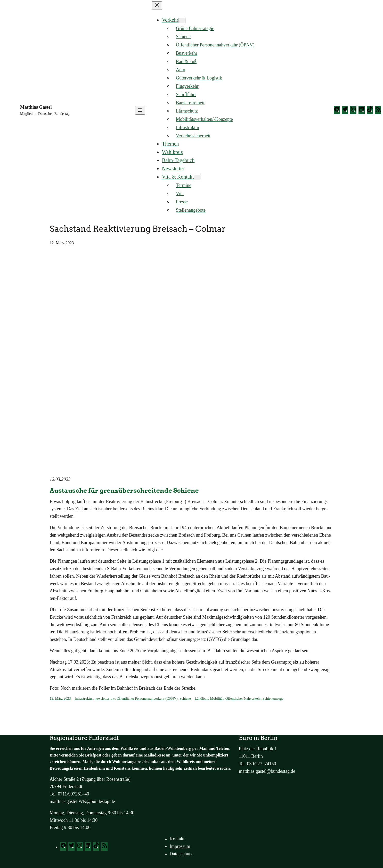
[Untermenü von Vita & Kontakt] (197, 177)
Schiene (185, 699)
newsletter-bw (105, 699)
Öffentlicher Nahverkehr (243, 699)
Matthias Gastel (36, 107)
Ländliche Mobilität (209, 699)
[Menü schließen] (157, 6)
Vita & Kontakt (178, 177)
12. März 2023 (60, 699)
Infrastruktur (84, 699)
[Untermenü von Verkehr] (182, 21)
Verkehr (170, 20)
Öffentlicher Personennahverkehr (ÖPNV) (147, 699)
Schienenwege (273, 699)
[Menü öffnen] (140, 110)
